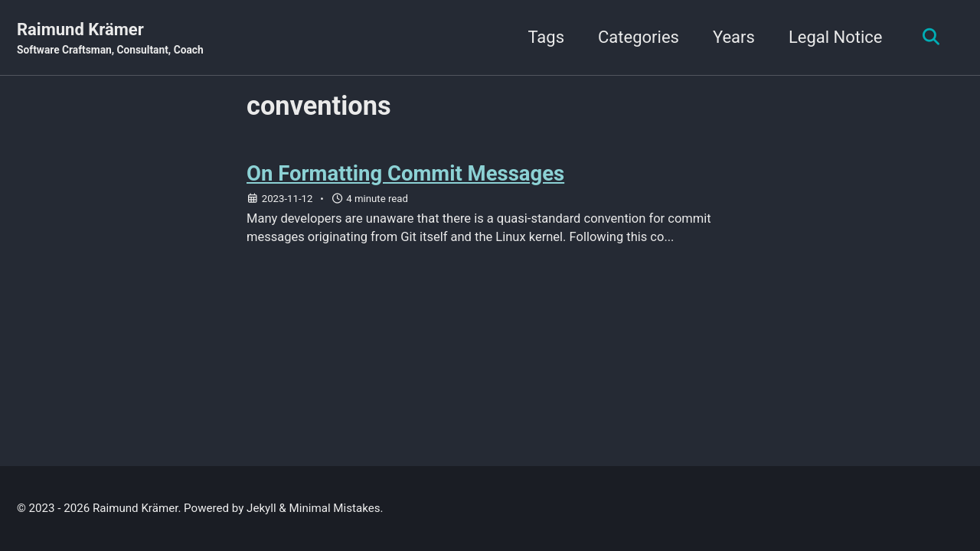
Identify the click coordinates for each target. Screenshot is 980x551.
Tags (546, 37)
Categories (639, 37)
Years (734, 37)
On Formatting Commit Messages (405, 173)
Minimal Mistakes (335, 508)
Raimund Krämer (110, 39)
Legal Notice (836, 37)
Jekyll (261, 508)
